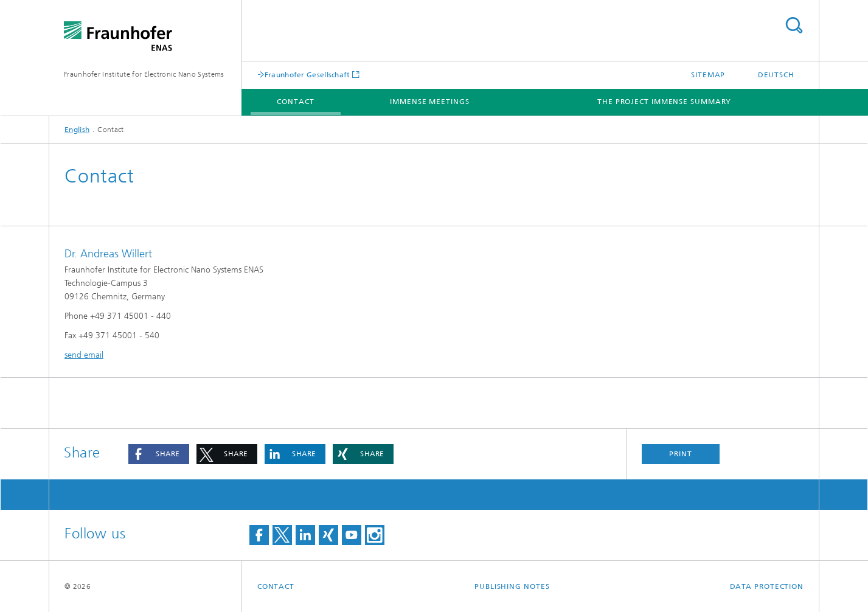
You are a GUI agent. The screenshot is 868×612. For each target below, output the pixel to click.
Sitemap (708, 75)
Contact (295, 102)
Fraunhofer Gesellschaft (307, 75)
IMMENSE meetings (429, 102)
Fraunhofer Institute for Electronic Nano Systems (144, 74)
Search (794, 25)
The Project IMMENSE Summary (664, 102)
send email (84, 355)
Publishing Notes (512, 586)
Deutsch (776, 75)
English (77, 130)
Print (681, 454)
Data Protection (767, 586)
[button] (159, 454)
